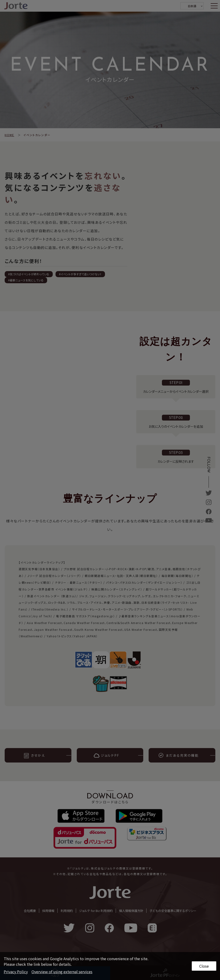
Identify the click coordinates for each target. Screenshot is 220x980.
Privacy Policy (16, 972)
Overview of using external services (62, 972)
